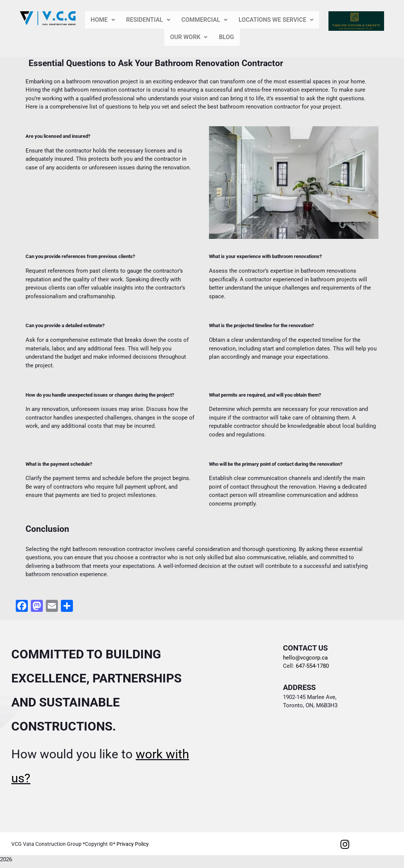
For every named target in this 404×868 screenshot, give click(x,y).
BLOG (226, 37)
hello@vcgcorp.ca (305, 658)
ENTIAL (148, 20)
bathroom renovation (92, 82)
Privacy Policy (133, 844)
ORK (189, 37)
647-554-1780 (312, 666)
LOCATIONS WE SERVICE (276, 20)
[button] (103, 20)
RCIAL (204, 20)
